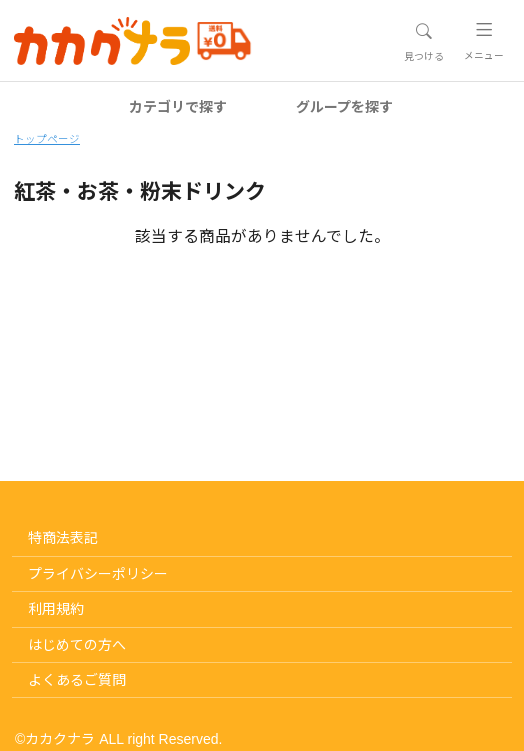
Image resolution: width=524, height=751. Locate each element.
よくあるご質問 (77, 680)
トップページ (47, 139)
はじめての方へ (77, 645)
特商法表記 (63, 538)
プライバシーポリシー (98, 574)
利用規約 (56, 609)
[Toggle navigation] (423, 42)
